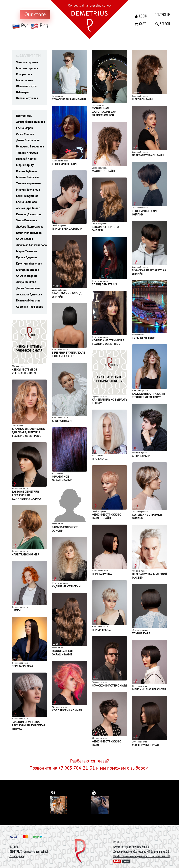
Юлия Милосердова (29, 234)
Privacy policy (17, 856)
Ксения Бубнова (26, 172)
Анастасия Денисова (29, 296)
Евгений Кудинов (27, 197)
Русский (126, 861)
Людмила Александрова (31, 246)
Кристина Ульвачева (29, 265)
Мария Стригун (26, 166)
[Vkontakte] (58, 805)
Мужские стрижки (28, 68)
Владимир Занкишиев (30, 148)
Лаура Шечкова (26, 283)
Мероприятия (25, 81)
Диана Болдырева (28, 142)
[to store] (35, 14)
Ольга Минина (25, 136)
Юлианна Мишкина (28, 302)
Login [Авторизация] (140, 16)
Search (160, 24)
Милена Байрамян (28, 179)
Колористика (24, 74)
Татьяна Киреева (27, 154)
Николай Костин (26, 160)
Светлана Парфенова (30, 308)
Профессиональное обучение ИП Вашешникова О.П (142, 856)
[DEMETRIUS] (81, 851)
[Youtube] (100, 805)
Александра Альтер (28, 209)
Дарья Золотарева (28, 290)
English (117, 861)
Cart (140, 24)
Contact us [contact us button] (160, 15)
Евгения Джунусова (29, 216)
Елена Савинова (26, 203)
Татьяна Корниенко (28, 185)
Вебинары (23, 93)
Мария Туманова (27, 253)
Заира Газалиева (27, 222)
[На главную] (90, 19)
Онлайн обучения (27, 99)
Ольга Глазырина (27, 277)
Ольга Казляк (25, 240)
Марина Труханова (28, 191)
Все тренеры (24, 117)
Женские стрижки (27, 62)
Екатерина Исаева (28, 271)
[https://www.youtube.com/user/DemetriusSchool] (94, 792)
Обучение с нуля (27, 87)
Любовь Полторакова (30, 228)
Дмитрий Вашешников (31, 123)
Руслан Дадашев (27, 259)
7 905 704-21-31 (78, 768)
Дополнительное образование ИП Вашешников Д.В (141, 851)
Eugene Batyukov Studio (136, 847)
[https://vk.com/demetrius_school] (53, 792)
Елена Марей (25, 129)
